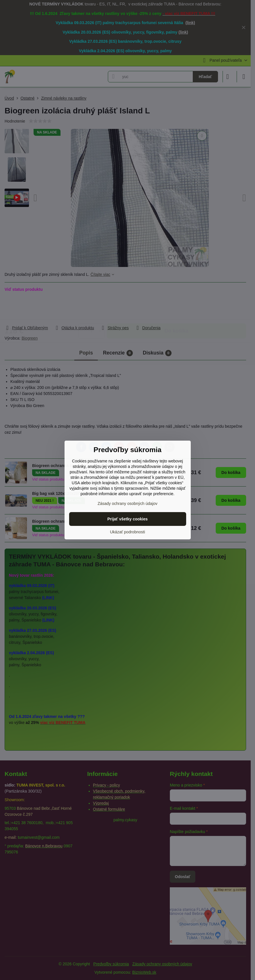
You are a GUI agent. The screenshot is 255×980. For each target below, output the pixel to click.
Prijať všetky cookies (127, 519)
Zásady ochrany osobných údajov (127, 503)
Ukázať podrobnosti (128, 532)
